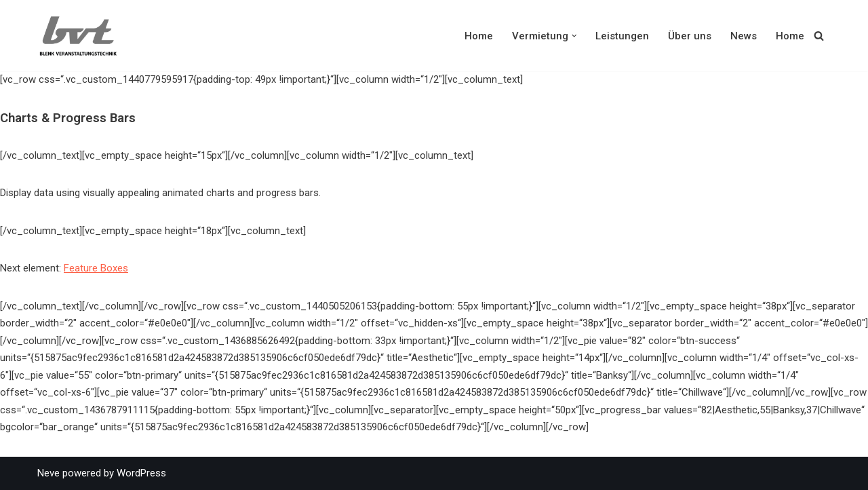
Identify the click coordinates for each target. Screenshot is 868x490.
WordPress (141, 473)
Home (479, 36)
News (744, 36)
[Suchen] (819, 36)
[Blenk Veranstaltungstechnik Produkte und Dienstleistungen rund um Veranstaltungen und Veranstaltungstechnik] (81, 36)
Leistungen (622, 36)
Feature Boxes (96, 268)
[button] (574, 36)
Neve (48, 473)
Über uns (690, 36)
